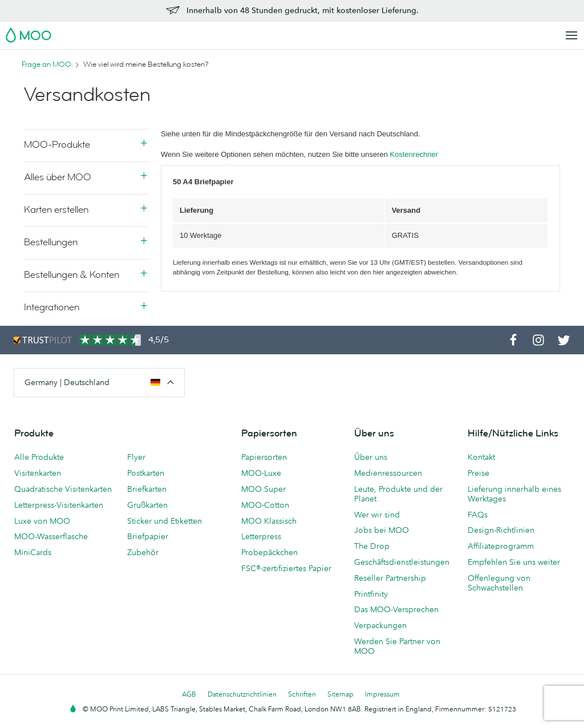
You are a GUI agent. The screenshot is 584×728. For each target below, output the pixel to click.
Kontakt (481, 457)
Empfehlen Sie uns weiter (514, 562)
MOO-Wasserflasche (51, 536)
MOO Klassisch (269, 521)
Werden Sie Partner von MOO (397, 646)
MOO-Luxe (261, 473)
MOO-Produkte (57, 145)
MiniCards (33, 552)
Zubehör (143, 552)
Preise (478, 473)
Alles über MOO (58, 177)
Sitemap (340, 694)
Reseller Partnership (390, 578)
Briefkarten (147, 489)
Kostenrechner (414, 154)
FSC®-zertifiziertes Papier (286, 568)
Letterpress (261, 536)
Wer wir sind (377, 515)
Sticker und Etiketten (165, 521)
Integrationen (52, 307)
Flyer (136, 457)
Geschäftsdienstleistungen (402, 562)
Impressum (382, 694)
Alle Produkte (39, 457)
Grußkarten (147, 505)
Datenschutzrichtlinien (242, 694)
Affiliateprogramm (501, 546)
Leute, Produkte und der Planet (398, 494)
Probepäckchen (269, 552)
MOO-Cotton (265, 505)
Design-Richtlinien (501, 530)
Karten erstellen (56, 210)
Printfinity (371, 594)
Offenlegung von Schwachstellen (499, 583)
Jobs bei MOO (382, 530)
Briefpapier (148, 536)
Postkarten (146, 473)
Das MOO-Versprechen (396, 609)
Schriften (302, 694)
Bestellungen (51, 242)
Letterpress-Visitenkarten (59, 505)
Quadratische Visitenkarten (63, 489)
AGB (189, 694)
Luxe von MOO (42, 521)
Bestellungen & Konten (72, 275)
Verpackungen (380, 625)
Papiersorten (264, 457)
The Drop (372, 546)
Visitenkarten (38, 473)
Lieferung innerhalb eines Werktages (514, 494)
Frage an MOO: (47, 64)
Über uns (371, 457)
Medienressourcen (388, 473)
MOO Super (263, 489)
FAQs (478, 515)
